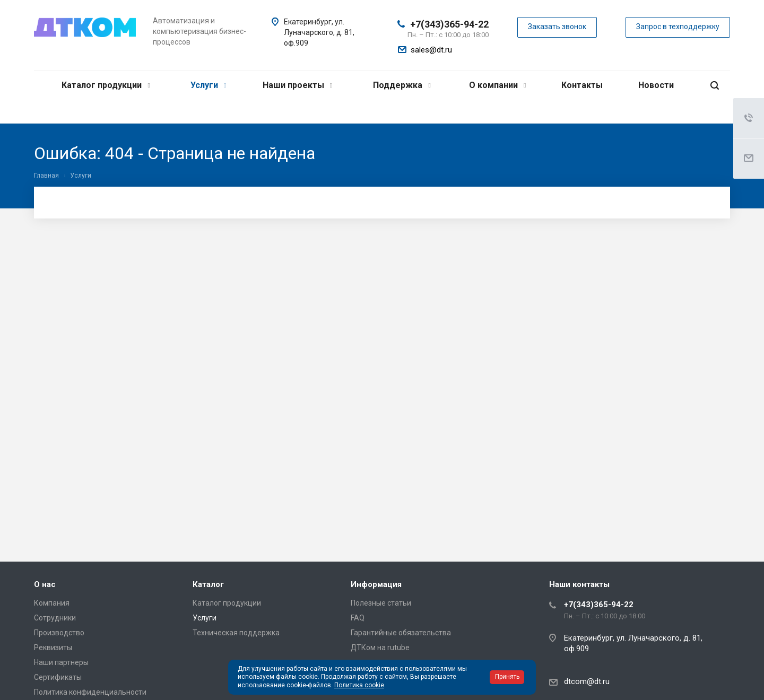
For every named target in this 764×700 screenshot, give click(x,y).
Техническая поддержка (236, 633)
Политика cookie (359, 685)
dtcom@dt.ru (587, 681)
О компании (497, 85)
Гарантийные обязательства (401, 633)
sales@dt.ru (431, 50)
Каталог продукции (106, 85)
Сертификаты (58, 677)
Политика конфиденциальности (90, 692)
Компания (52, 603)
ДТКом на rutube (380, 647)
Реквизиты (53, 647)
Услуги (208, 85)
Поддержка (402, 85)
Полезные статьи (381, 603)
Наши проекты (297, 85)
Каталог (208, 584)
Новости (656, 85)
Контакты (582, 85)
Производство (59, 633)
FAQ (358, 618)
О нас (45, 584)
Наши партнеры (61, 662)
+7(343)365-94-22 (449, 24)
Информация (376, 584)
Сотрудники (55, 618)
